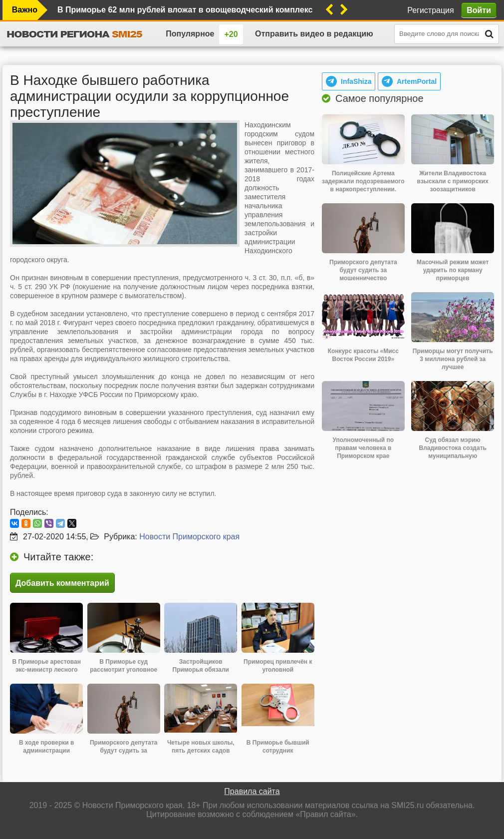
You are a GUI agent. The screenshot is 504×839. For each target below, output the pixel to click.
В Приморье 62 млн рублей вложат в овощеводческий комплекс (185, 10)
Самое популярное (379, 98)
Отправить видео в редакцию (314, 34)
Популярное (190, 34)
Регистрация (431, 10)
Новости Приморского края (189, 537)
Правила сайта (252, 791)
